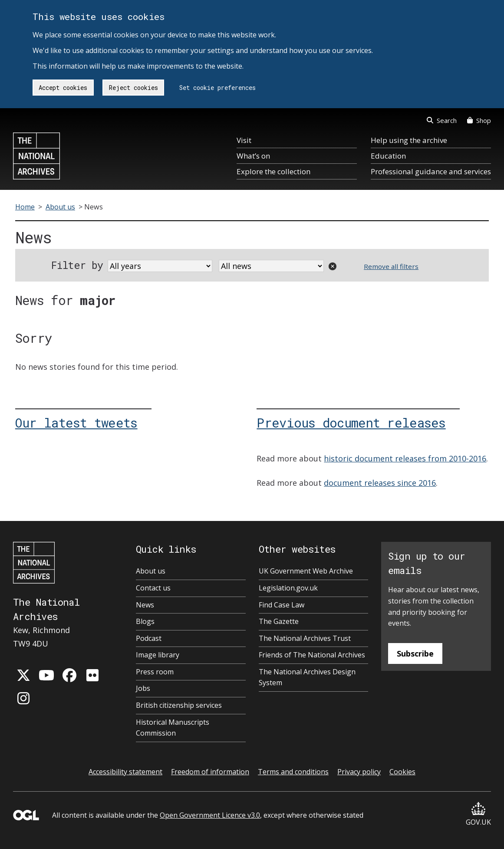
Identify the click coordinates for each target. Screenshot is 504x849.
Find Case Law (282, 605)
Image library (158, 655)
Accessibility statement (125, 772)
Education (388, 156)
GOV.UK (478, 814)
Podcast (149, 638)
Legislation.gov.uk (288, 588)
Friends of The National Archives (312, 655)
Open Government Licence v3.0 (210, 815)
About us (60, 207)
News (145, 605)
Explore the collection (273, 171)
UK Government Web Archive (306, 571)
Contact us (153, 588)
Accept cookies (63, 88)
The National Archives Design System (307, 677)
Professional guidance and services (431, 171)
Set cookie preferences (217, 88)
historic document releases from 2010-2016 (405, 458)
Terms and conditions (293, 772)
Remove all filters (391, 266)
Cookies (402, 772)
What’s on (253, 156)
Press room (155, 672)
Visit (244, 140)
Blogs (145, 621)
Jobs (143, 688)
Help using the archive (409, 140)
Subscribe (415, 653)
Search (442, 120)
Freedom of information (210, 772)
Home (25, 207)
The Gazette (279, 621)
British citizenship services (179, 705)
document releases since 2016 (380, 483)
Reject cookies (133, 88)
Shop (479, 120)
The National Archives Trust (305, 638)
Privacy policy (359, 772)
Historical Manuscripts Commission (173, 728)
